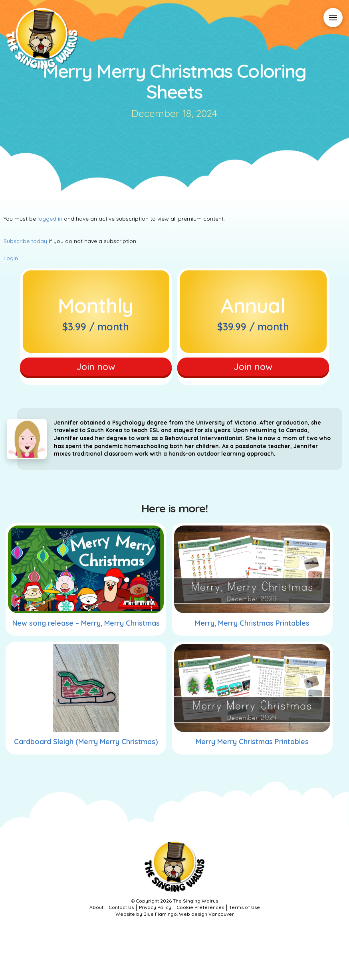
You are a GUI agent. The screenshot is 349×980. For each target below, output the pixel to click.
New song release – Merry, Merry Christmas (86, 628)
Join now (96, 368)
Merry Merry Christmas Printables (252, 747)
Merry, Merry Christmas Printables (252, 628)
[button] (333, 18)
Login (11, 258)
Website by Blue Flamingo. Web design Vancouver (175, 919)
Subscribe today (25, 241)
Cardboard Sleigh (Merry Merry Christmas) (86, 747)
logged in (50, 219)
